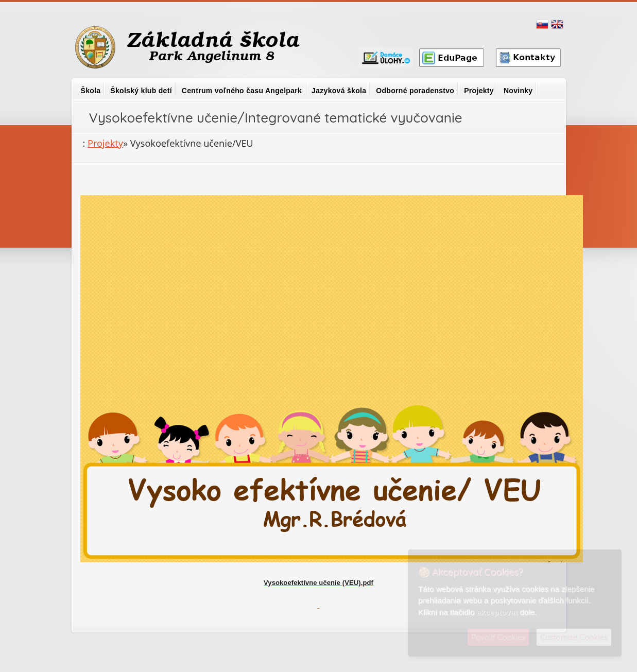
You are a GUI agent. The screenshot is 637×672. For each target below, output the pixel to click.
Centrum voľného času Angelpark (242, 91)
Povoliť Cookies (498, 637)
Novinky (518, 91)
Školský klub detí (141, 91)
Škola (91, 91)
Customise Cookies (574, 637)
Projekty (479, 91)
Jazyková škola (339, 91)
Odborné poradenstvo (415, 91)
